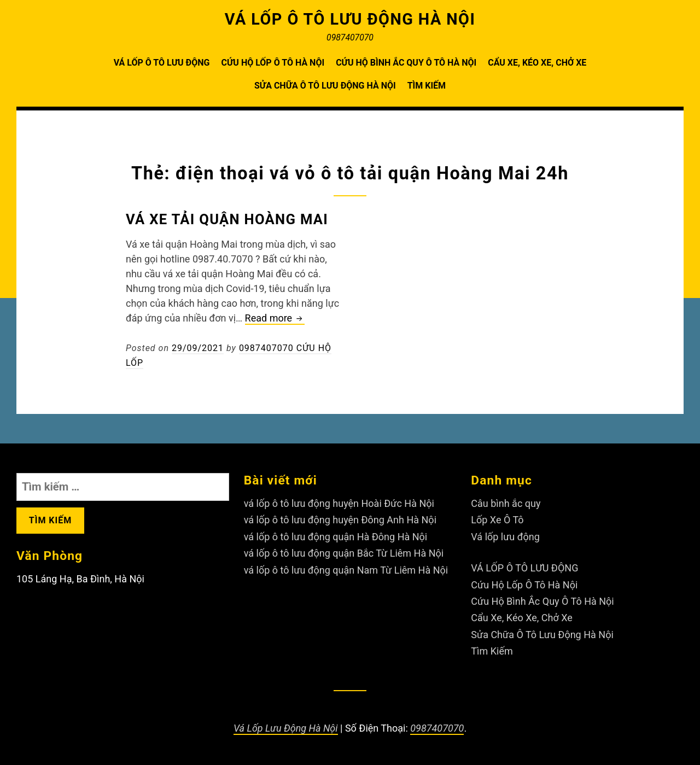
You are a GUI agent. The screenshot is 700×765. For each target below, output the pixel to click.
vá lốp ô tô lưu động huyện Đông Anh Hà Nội (340, 520)
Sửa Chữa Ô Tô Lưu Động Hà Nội (325, 86)
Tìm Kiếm (427, 86)
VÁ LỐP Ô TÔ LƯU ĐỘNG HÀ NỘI (350, 19)
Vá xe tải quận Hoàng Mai (227, 219)
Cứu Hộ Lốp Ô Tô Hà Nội (273, 63)
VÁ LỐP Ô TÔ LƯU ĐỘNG (162, 63)
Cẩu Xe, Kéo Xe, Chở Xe (537, 63)
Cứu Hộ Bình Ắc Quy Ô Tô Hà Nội (406, 63)
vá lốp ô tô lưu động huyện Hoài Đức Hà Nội (339, 503)
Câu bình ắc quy (506, 503)
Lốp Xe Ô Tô (497, 520)
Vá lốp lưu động (505, 537)
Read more (275, 319)
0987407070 (437, 728)
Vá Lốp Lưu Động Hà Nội (286, 728)
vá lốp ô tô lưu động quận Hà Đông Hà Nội (336, 537)
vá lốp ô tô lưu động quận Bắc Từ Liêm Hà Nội (344, 553)
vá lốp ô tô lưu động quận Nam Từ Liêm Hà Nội (346, 570)
